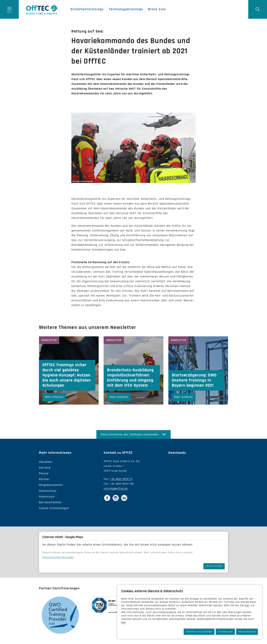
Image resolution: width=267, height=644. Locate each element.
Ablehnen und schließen (199, 632)
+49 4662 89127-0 (121, 479)
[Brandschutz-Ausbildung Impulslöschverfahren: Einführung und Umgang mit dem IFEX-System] (133, 370)
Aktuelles (46, 462)
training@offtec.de (116, 489)
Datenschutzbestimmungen (58, 557)
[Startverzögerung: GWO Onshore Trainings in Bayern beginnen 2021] (198, 370)
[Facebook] (107, 498)
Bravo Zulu (157, 9)
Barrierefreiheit (50, 502)
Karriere (45, 468)
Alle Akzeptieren (247, 632)
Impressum (47, 497)
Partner (44, 479)
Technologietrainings (126, 9)
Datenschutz (48, 491)
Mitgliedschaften (51, 485)
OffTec (42, 9)
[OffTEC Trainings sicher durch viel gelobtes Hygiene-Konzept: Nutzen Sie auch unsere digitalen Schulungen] (69, 370)
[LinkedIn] (124, 498)
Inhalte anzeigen (214, 566)
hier (247, 605)
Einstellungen (225, 632)
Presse (44, 473)
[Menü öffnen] (9, 9)
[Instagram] (116, 498)
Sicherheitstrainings (87, 9)
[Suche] (258, 9)
